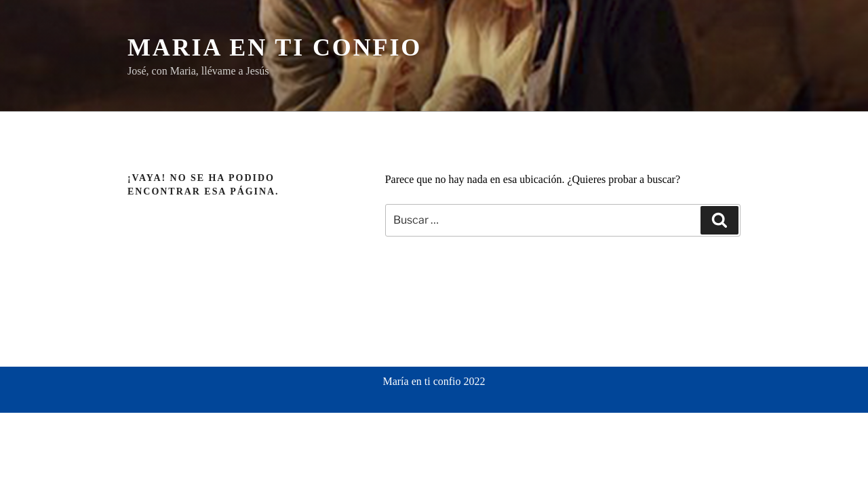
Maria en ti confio (275, 47)
